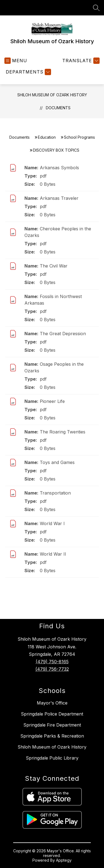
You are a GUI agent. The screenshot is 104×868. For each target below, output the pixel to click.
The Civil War (54, 266)
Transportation (55, 493)
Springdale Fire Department (52, 725)
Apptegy (64, 860)
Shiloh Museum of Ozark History (52, 95)
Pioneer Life (52, 401)
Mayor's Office (52, 703)
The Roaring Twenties (63, 432)
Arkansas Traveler (59, 198)
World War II (53, 554)
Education (47, 137)
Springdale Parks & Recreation (52, 736)
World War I (52, 523)
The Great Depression (63, 334)
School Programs (79, 137)
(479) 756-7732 (52, 669)
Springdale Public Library (52, 758)
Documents (58, 108)
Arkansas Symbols (59, 168)
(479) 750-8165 (52, 662)
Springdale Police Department (52, 714)
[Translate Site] (80, 61)
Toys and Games (57, 462)
